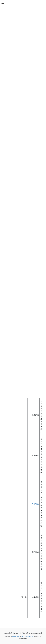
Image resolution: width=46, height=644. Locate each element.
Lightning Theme (27, 636)
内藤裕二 (33, 504)
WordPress (16, 636)
